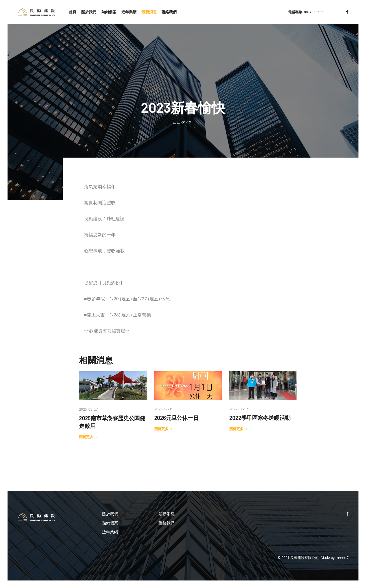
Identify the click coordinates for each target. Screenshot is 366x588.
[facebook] (347, 12)
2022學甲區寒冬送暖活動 (260, 418)
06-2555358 (314, 12)
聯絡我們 (169, 12)
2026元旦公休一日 (176, 418)
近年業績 (129, 12)
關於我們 (89, 12)
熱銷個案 (109, 12)
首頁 (72, 12)
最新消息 (149, 12)
